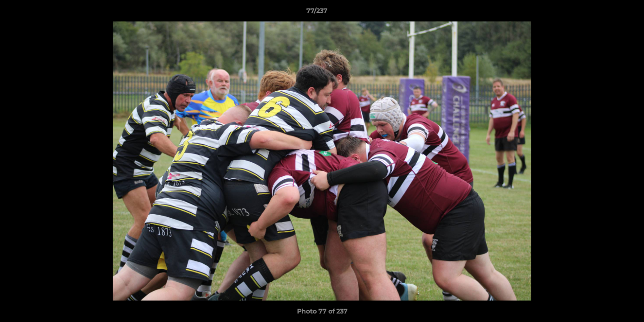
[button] (606, 13)
